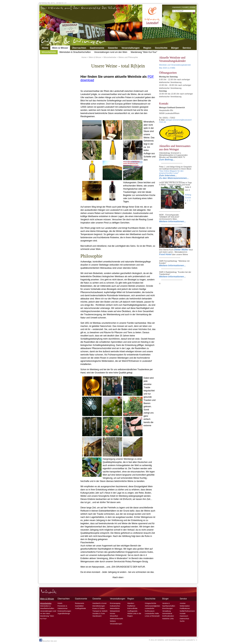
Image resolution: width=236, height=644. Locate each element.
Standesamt (97, 616)
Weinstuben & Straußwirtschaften (75, 52)
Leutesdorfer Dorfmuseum (150, 610)
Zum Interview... (168, 175)
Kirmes (113, 613)
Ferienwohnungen (64, 611)
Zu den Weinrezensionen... (174, 178)
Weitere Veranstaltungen (116, 622)
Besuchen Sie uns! (48, 640)
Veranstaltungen (131, 48)
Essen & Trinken (99, 608)
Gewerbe (113, 48)
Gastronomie (97, 48)
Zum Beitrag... (167, 160)
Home (45, 48)
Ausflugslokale (80, 608)
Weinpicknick (115, 611)
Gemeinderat (167, 613)
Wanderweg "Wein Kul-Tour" (144, 52)
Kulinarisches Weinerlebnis (115, 607)
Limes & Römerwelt (152, 616)
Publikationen (185, 608)
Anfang (188, 195)
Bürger (175, 48)
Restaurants (80, 603)
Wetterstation (185, 606)
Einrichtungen (167, 608)
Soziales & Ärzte (99, 613)
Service (187, 48)
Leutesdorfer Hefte (152, 613)
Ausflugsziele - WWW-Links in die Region (134, 614)
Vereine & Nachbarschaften (169, 604)
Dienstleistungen (99, 606)
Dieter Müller (181, 250)
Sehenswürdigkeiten (152, 606)
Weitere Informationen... (173, 221)
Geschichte (161, 48)
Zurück (188, 198)
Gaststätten (79, 606)
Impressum (176, 7)
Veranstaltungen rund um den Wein (111, 52)
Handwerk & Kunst (99, 603)
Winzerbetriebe (49, 52)
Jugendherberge (64, 613)
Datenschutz (184, 619)
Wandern (131, 603)
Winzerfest (114, 616)
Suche (182, 621)
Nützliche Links (168, 619)
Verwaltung (166, 611)
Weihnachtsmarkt (116, 619)
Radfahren (131, 606)
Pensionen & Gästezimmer (63, 607)
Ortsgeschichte (150, 603)
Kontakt (185, 7)
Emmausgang (115, 603)
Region (147, 48)
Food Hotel (165, 254)
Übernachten (79, 48)
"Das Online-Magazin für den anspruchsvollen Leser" (171, 172)
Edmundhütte (132, 608)
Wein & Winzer (60, 48)
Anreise (192, 7)
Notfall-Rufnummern (187, 611)
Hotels (60, 603)
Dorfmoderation (168, 616)
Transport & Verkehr (100, 611)
